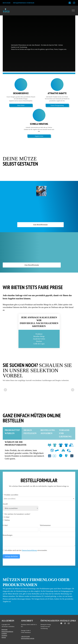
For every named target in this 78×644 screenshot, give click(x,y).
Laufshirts (4, 633)
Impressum (4, 629)
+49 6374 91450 (25, 636)
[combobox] (39, 499)
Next (73, 390)
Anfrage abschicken (11, 556)
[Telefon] (3, 520)
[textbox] (11, 499)
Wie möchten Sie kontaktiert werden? (17, 514)
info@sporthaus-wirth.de (24, 3)
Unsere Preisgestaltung (57, 105)
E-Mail (5, 525)
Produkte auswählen (11, 495)
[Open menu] (73, 11)
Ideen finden (21, 105)
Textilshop (4, 635)
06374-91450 (7, 3)
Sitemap (4, 637)
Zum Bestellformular (40, 225)
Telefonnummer (45, 525)
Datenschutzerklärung (29, 550)
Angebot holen (39, 136)
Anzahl (5, 504)
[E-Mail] (3, 517)
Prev (5, 390)
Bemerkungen (8, 535)
